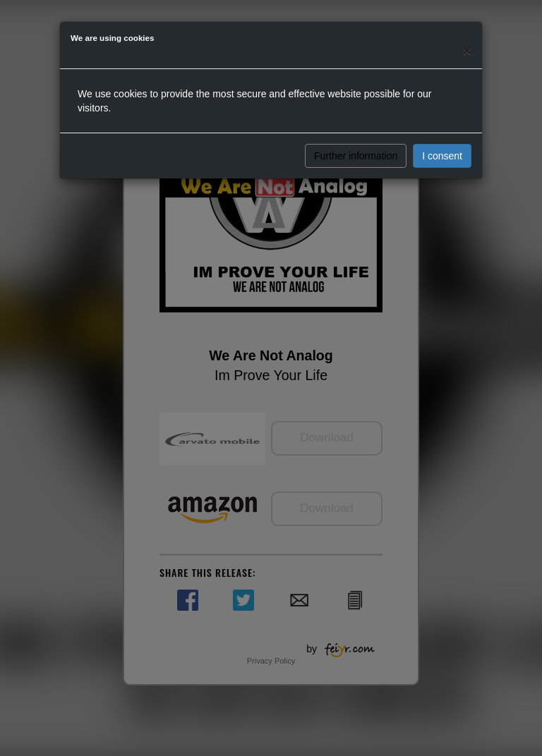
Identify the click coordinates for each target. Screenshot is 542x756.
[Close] (467, 50)
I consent (442, 156)
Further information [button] (356, 156)
